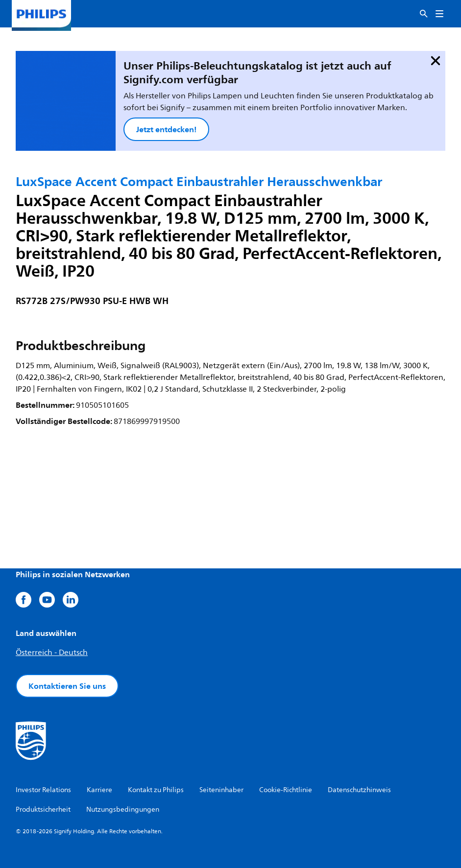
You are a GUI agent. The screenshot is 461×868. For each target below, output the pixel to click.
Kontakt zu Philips (156, 790)
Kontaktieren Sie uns (67, 686)
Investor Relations (43, 790)
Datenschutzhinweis (359, 790)
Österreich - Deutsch (52, 653)
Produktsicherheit (43, 809)
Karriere (99, 790)
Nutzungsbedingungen (123, 809)
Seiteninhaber (221, 790)
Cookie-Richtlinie (286, 790)
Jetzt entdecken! (166, 129)
